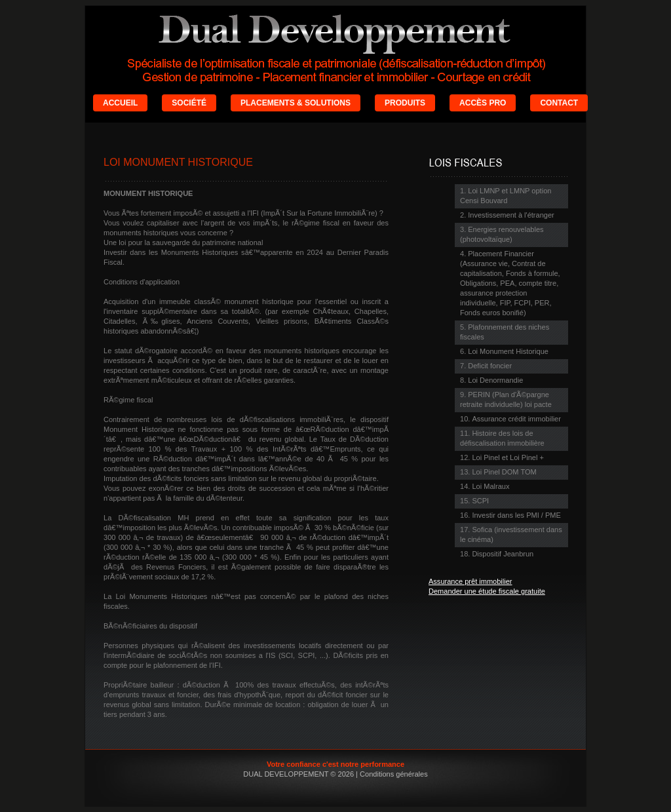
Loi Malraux (490, 486)
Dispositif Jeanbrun (503, 554)
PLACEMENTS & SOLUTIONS (296, 103)
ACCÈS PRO (483, 103)
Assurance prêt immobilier (470, 581)
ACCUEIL (120, 103)
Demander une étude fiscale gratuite (487, 591)
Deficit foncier (490, 366)
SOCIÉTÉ (189, 103)
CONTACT (559, 103)
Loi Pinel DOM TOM (504, 472)
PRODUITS (405, 103)
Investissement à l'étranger (511, 215)
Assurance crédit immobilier (516, 419)
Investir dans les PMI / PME (516, 515)
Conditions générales (394, 774)
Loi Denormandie (495, 380)
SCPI (480, 501)
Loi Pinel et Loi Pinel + (508, 457)
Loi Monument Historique (508, 351)
